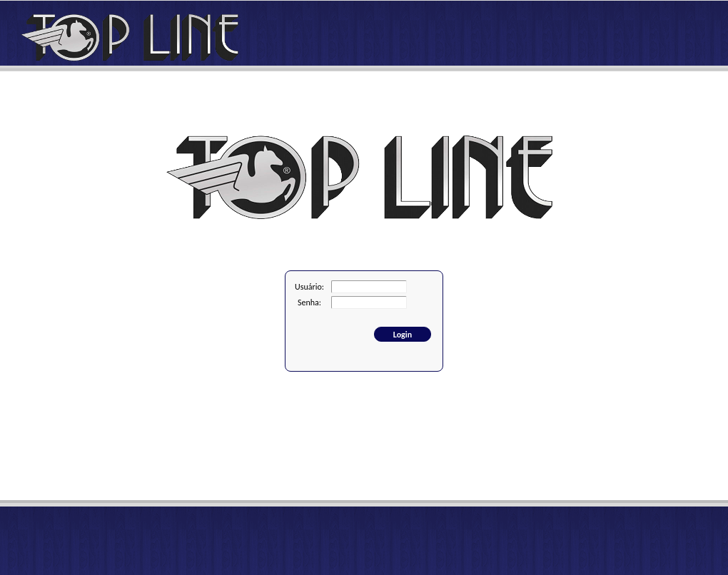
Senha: (309, 302)
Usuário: (309, 287)
